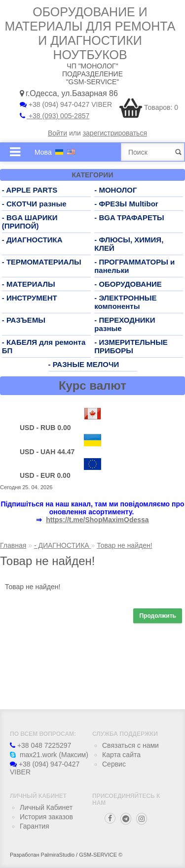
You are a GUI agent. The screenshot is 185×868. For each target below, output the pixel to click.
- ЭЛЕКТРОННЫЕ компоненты (125, 302)
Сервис (114, 764)
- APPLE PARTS (30, 190)
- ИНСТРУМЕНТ (30, 298)
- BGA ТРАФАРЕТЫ (129, 217)
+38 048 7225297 (40, 745)
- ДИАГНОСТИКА (32, 240)
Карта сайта (121, 755)
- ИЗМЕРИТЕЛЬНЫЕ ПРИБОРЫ (131, 346)
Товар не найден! (124, 545)
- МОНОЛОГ (115, 190)
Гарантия (35, 826)
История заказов (46, 817)
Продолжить (158, 616)
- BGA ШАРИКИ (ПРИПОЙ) (30, 222)
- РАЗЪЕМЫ (24, 320)
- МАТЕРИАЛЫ (29, 284)
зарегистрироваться (115, 133)
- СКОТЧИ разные (34, 204)
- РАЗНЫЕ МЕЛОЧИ (84, 364)
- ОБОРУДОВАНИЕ (128, 284)
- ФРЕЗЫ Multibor (126, 204)
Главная (13, 545)
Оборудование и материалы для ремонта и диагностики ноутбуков (90, 33)
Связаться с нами (130, 745)
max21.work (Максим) (49, 755)
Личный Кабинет (46, 807)
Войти (57, 133)
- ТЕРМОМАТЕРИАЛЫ (42, 262)
